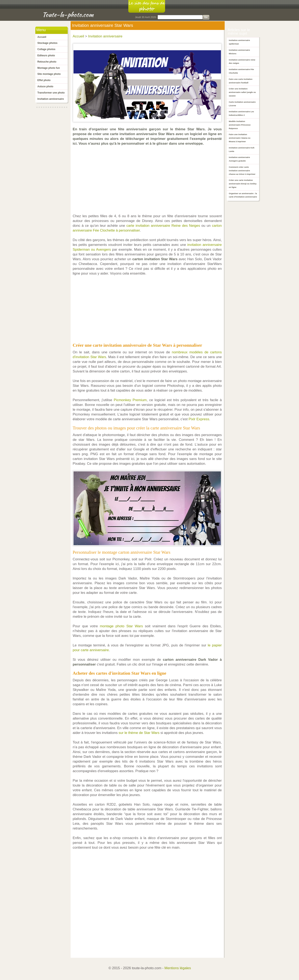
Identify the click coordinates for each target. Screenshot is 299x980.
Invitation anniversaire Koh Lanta (242, 149)
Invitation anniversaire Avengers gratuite (239, 159)
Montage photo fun (49, 68)
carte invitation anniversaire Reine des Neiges (163, 226)
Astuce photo (45, 86)
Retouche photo (47, 62)
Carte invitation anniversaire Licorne (242, 104)
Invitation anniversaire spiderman (239, 42)
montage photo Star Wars (121, 626)
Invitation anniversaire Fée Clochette (241, 71)
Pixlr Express (199, 419)
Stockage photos (47, 43)
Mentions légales (178, 968)
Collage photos (46, 49)
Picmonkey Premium (130, 400)
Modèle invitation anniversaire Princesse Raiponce (240, 125)
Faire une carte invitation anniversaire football (241, 81)
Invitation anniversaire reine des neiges (242, 62)
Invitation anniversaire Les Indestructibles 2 (241, 113)
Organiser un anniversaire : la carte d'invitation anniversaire (243, 195)
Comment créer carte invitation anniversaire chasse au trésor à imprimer (242, 171)
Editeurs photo (46, 55)
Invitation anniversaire (51, 99)
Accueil (42, 37)
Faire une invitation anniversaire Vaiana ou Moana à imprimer (240, 138)
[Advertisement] (148, 180)
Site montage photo (49, 74)
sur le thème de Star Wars (139, 733)
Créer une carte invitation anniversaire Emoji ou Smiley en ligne (243, 184)
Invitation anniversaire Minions (239, 52)
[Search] (180, 17)
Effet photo (44, 80)
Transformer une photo (51, 93)
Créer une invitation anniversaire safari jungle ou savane (242, 92)
